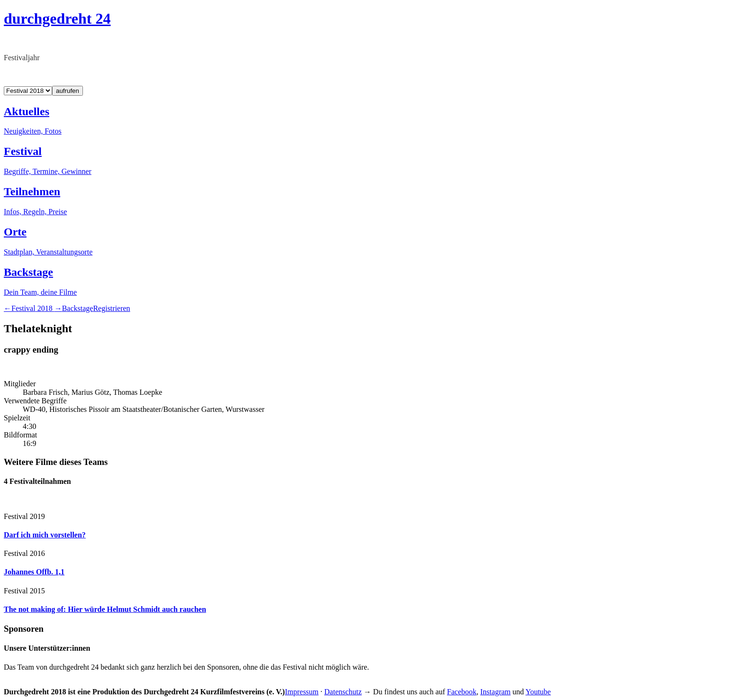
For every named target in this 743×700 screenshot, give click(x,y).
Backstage (78, 308)
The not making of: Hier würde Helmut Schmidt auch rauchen (105, 609)
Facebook (462, 692)
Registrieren (111, 308)
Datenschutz (343, 692)
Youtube (538, 692)
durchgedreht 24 (57, 18)
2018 (33, 308)
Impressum (302, 692)
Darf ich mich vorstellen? (45, 535)
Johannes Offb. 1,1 (34, 572)
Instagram (496, 692)
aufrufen (68, 91)
